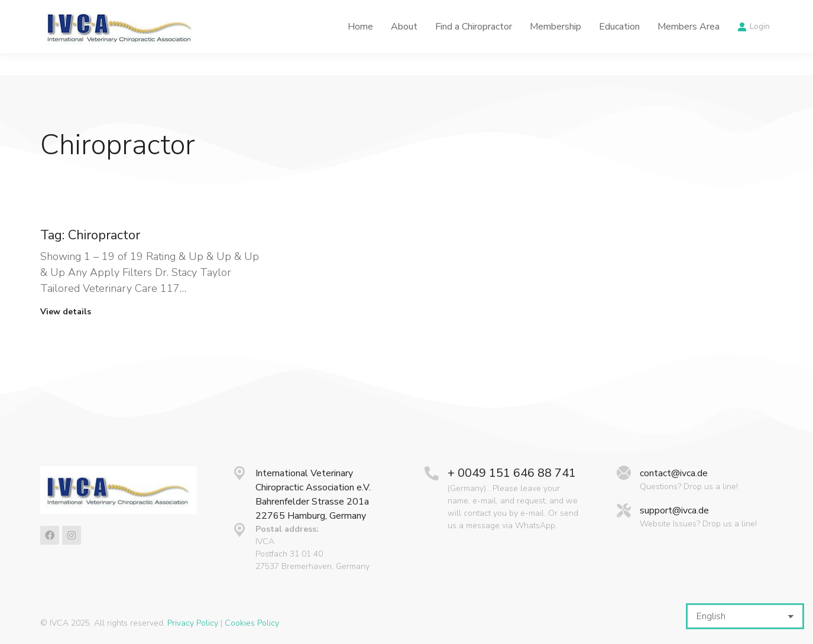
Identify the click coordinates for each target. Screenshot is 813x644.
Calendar (584, 11)
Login (754, 48)
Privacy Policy (193, 623)
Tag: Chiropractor (90, 235)
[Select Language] (745, 616)
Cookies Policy (252, 623)
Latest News (517, 11)
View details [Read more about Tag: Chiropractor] (66, 312)
